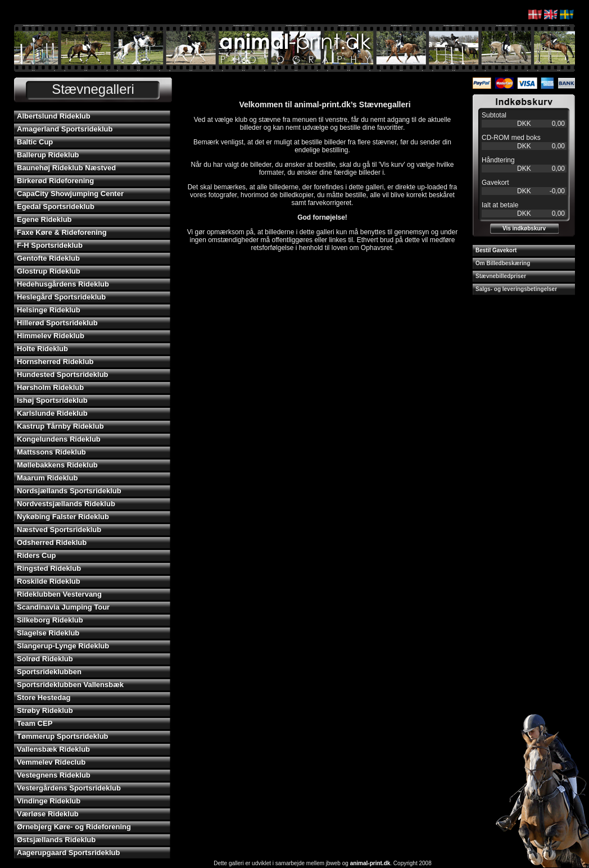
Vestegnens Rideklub (54, 775)
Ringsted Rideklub (49, 568)
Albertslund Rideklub (54, 116)
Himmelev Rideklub (51, 336)
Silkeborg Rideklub (50, 620)
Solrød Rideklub (45, 659)
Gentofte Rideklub (48, 258)
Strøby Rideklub (45, 710)
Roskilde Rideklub (49, 581)
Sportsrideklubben (49, 672)
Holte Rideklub (42, 349)
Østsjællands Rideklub (56, 840)
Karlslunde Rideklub (52, 413)
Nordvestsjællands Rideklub (66, 504)
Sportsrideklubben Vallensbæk (70, 685)
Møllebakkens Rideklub (57, 465)
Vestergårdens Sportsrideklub (69, 788)
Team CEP (35, 723)
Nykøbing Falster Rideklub (63, 517)
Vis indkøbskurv (524, 228)
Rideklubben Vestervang (59, 594)
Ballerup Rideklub (48, 155)
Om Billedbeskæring (503, 263)
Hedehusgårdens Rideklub (63, 284)
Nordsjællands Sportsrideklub (69, 491)
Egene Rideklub (44, 219)
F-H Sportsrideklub (50, 245)
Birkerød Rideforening (55, 181)
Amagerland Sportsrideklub (65, 129)
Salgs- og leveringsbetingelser (516, 289)
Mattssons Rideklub (51, 452)
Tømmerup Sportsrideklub (63, 736)
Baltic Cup (35, 142)
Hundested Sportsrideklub (63, 374)
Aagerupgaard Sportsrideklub (68, 853)
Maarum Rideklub (47, 478)
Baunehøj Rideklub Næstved (66, 168)
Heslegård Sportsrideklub (61, 297)
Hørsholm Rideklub (50, 387)
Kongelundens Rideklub (59, 439)
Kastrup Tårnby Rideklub (60, 426)
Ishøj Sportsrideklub (52, 400)
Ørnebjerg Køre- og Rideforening (74, 827)
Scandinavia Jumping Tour (63, 607)
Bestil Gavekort (496, 250)
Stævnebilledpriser (501, 276)
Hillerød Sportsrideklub (57, 323)
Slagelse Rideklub (48, 633)
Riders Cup (36, 555)
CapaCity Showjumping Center (70, 194)
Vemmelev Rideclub (51, 762)
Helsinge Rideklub (49, 310)
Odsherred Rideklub (52, 542)
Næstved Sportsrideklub (59, 530)
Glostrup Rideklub (49, 271)
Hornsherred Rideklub (55, 362)
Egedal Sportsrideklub (56, 206)
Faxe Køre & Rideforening (62, 232)
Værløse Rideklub (48, 814)
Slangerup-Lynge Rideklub (63, 646)
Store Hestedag (44, 697)
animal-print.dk (370, 863)
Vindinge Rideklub (49, 801)
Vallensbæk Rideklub (53, 749)
